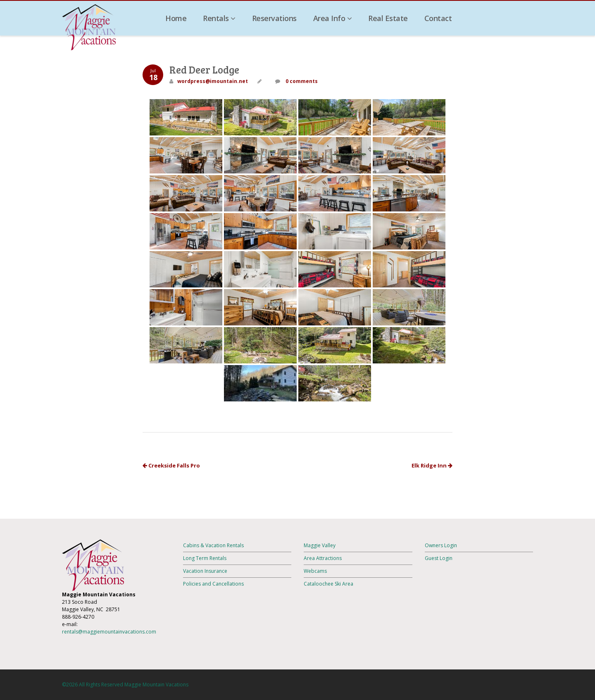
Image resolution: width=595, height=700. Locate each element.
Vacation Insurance (205, 571)
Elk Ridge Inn (432, 465)
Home (176, 18)
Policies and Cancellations (213, 584)
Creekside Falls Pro (171, 465)
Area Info (333, 18)
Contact (438, 18)
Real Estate (388, 18)
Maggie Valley (320, 545)
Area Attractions (323, 558)
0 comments (301, 81)
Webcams (315, 571)
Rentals (219, 18)
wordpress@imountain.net (213, 81)
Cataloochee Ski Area (328, 584)
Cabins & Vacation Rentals (213, 545)
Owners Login (441, 545)
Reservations (274, 18)
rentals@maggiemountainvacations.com (109, 632)
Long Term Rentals (205, 558)
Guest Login (439, 558)
